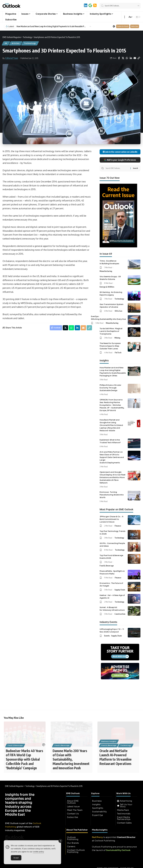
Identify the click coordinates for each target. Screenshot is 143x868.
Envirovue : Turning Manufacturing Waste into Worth (112, 495)
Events (107, 636)
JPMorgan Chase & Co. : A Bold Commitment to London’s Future (112, 519)
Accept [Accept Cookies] (16, 858)
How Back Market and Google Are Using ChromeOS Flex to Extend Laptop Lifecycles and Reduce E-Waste (111, 425)
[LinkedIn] (86, 5)
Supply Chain (120, 590)
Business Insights (109, 741)
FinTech (118, 352)
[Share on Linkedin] (131, 58)
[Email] (135, 58)
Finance (118, 526)
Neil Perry (97, 837)
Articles (16, 43)
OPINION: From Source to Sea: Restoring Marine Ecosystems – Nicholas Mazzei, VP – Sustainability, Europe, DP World (112, 405)
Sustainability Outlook (118, 850)
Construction (120, 614)
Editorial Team (12, 58)
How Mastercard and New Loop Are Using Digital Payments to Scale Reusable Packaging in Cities (51, 26)
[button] (124, 17)
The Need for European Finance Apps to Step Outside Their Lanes (110, 346)
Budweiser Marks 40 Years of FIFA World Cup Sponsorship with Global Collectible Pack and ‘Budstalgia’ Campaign (24, 759)
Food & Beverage (107, 566)
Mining (117, 338)
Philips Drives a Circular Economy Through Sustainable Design (110, 388)
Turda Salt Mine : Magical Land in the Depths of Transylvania (111, 331)
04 (6, 43)
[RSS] (95, 5)
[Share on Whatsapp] (127, 58)
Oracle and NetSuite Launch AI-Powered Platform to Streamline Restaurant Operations (116, 757)
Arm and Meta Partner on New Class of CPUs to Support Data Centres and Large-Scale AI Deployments (112, 457)
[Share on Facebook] (119, 58)
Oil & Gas (118, 311)
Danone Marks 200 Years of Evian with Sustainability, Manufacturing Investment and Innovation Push (71, 759)
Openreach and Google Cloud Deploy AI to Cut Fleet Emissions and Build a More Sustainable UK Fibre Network (113, 477)
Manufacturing (106, 271)
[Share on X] (123, 58)
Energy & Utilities (107, 287)
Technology (30, 43)
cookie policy (38, 852)
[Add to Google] (90, 5)
